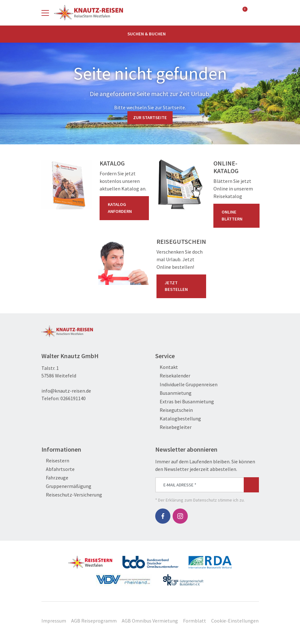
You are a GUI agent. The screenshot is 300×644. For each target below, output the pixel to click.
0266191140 (73, 398)
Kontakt (167, 367)
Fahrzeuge (55, 478)
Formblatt (195, 621)
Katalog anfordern (126, 208)
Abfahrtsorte (58, 469)
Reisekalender (173, 376)
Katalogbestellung (178, 419)
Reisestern (55, 461)
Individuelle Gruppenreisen (186, 385)
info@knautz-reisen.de (66, 391)
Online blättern (238, 215)
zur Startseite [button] (150, 117)
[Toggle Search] (255, 13)
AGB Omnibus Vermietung (150, 621)
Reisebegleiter (173, 427)
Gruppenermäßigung (66, 486)
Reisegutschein (174, 410)
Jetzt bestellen (183, 286)
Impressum (54, 621)
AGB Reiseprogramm (94, 621)
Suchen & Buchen (150, 34)
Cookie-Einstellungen (235, 621)
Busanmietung (173, 393)
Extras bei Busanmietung (185, 402)
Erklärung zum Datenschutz (191, 500)
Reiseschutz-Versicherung (72, 495)
